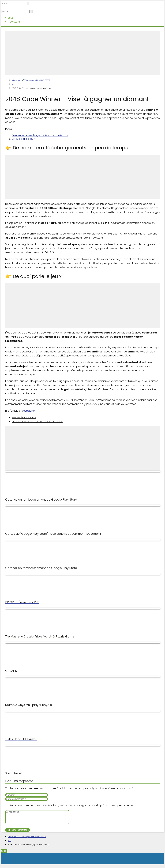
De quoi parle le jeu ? (24, 139)
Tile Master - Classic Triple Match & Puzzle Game (37, 422)
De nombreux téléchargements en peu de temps (40, 135)
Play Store (14, 22)
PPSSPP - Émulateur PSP (24, 418)
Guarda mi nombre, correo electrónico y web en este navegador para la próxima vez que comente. (71, 805)
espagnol (29, 411)
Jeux (11, 18)
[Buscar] (28, 3)
